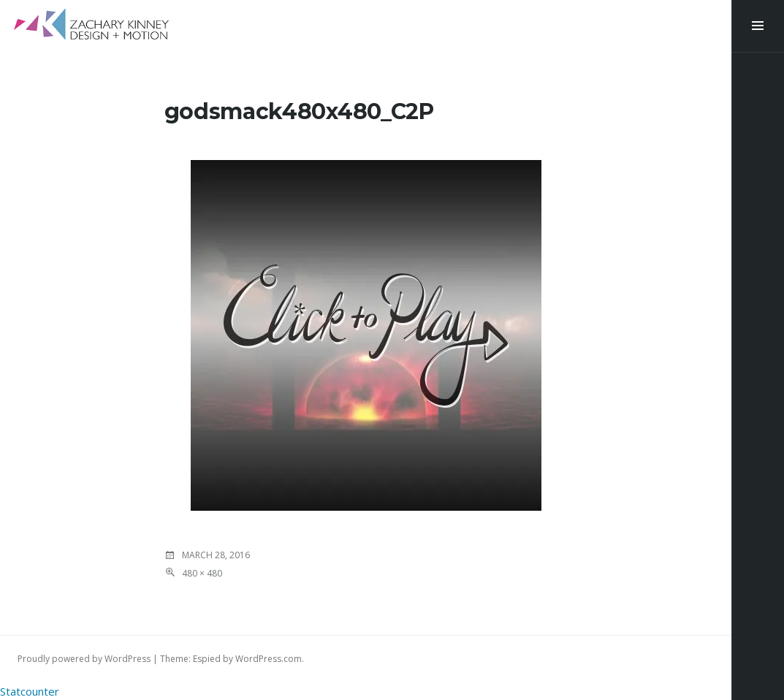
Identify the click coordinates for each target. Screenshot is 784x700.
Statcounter (30, 691)
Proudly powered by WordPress (84, 659)
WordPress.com (269, 659)
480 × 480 (202, 573)
